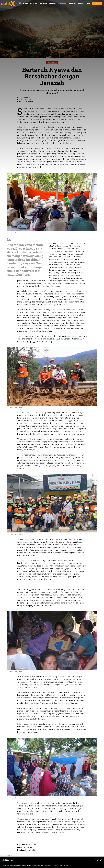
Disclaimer (66, 865)
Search (87, 4)
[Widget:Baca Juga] (7, 855)
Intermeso (62, 4)
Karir (46, 865)
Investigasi (43, 4)
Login (97, 4)
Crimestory (72, 4)
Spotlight (53, 4)
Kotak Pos (51, 865)
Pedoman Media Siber (38, 865)
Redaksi (29, 865)
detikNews (34, 4)
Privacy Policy (58, 865)
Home (25, 4)
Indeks (80, 4)
